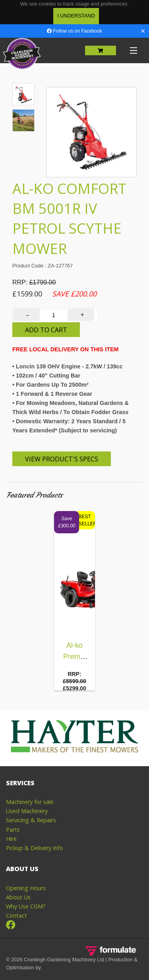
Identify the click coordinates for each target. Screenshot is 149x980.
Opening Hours (26, 888)
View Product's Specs (62, 459)
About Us (18, 897)
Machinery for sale (30, 802)
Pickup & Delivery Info (35, 848)
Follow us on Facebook (74, 31)
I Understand (76, 16)
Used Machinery (27, 811)
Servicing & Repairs (31, 820)
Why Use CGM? (26, 906)
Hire (11, 839)
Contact (16, 915)
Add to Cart (46, 330)
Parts (13, 830)
